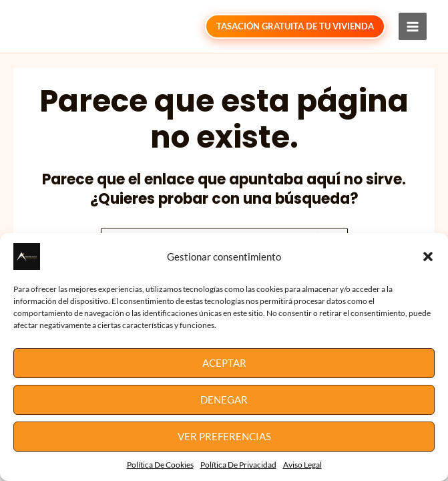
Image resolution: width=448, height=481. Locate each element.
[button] (428, 257)
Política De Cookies (160, 465)
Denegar (224, 399)
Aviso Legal (302, 465)
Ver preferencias (224, 436)
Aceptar (224, 363)
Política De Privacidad (238, 465)
